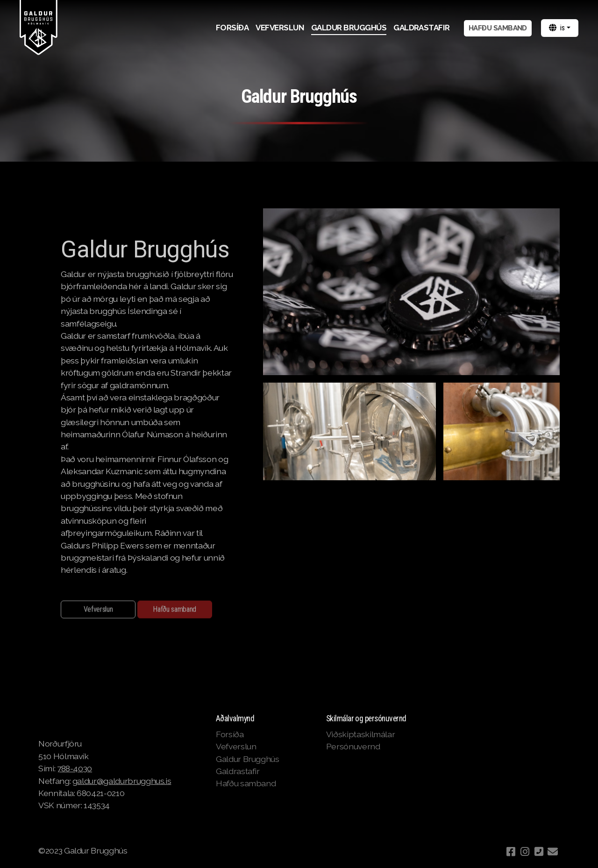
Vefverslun (98, 611)
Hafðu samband (174, 611)
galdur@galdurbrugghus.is (122, 781)
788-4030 (75, 768)
